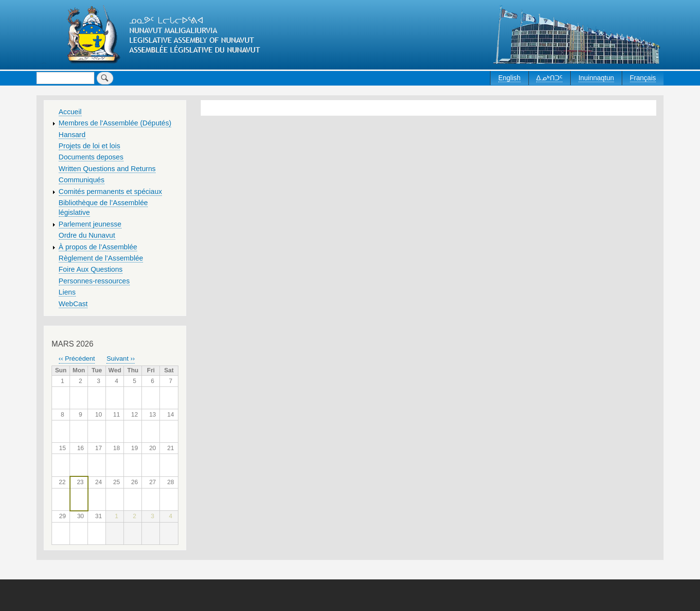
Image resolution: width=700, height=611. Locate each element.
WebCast (73, 304)
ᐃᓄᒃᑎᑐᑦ (549, 78)
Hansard (72, 135)
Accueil (70, 112)
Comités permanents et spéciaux (111, 192)
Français (643, 78)
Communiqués (82, 180)
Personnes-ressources (94, 281)
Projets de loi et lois (90, 146)
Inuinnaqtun (596, 78)
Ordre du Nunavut (87, 235)
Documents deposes (91, 157)
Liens (67, 292)
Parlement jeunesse (90, 224)
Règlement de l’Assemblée (101, 258)
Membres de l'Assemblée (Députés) (115, 123)
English (509, 78)
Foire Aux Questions (91, 269)
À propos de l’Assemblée (98, 247)
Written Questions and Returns (107, 169)
